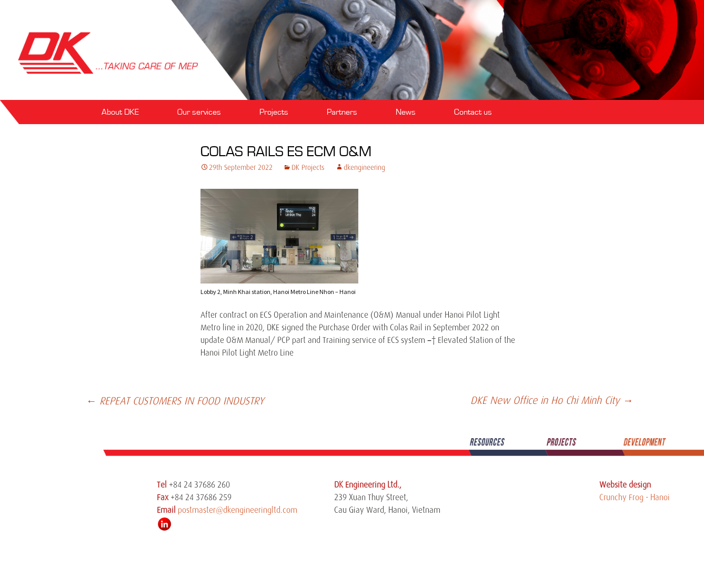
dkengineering (364, 167)
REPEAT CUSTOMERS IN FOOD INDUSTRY (175, 401)
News (406, 112)
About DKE (120, 112)
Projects (274, 112)
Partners (342, 112)
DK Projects (308, 167)
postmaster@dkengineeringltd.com (238, 510)
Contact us (473, 112)
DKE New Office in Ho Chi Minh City (552, 401)
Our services (199, 112)
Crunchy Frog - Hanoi (635, 498)
